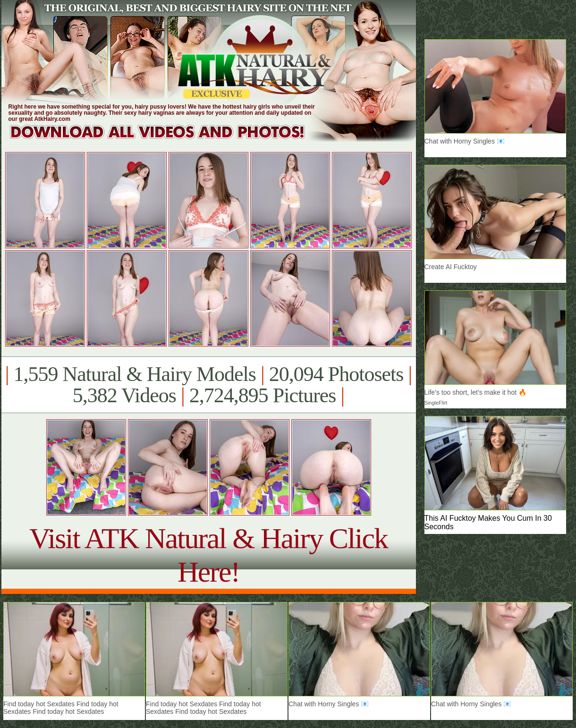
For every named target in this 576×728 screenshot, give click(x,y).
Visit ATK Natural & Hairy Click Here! (208, 555)
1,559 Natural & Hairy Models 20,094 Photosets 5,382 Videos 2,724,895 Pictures (208, 385)
